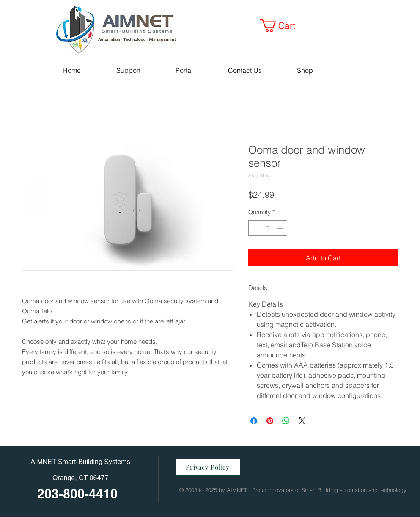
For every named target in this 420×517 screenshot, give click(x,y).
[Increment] (281, 228)
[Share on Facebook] (254, 421)
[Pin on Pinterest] (270, 421)
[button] (284, 26)
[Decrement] (255, 228)
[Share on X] (302, 421)
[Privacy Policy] (208, 467)
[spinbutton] (268, 228)
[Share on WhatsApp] (286, 421)
